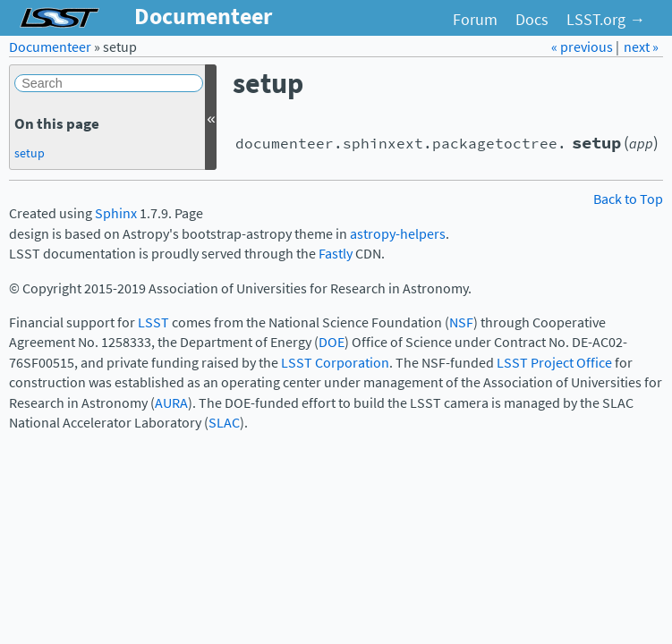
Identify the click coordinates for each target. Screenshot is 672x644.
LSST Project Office (554, 363)
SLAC (224, 423)
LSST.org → (606, 20)
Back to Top (628, 199)
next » (641, 47)
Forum (475, 20)
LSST (153, 322)
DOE (332, 342)
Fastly (336, 254)
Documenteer (50, 47)
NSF (461, 322)
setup (30, 153)
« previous (583, 47)
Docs (532, 20)
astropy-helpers (398, 234)
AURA (171, 403)
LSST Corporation (335, 363)
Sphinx (116, 213)
